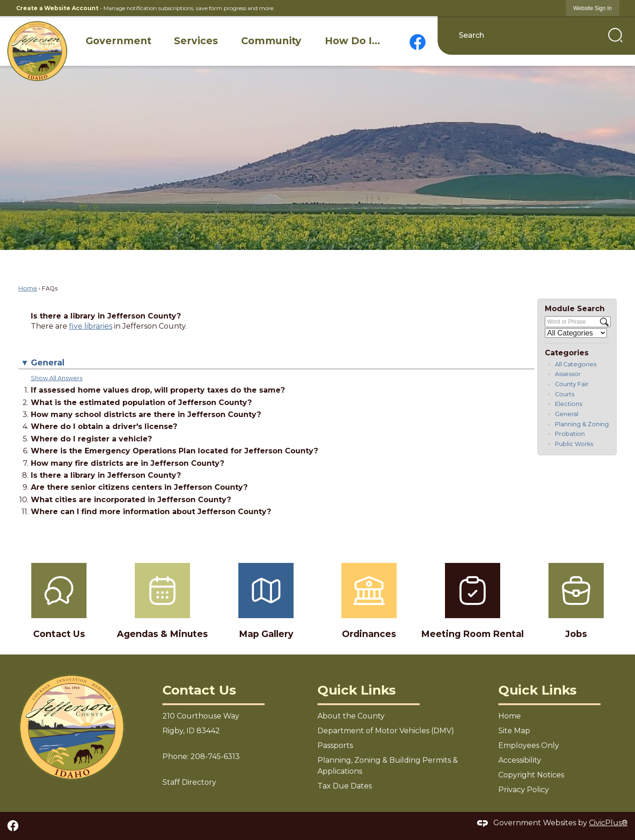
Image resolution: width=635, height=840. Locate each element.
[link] (593, 8)
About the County (351, 716)
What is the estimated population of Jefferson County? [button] (141, 403)
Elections (569, 404)
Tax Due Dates (345, 786)
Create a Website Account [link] (57, 8)
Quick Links (357, 690)
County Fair (572, 384)
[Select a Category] (576, 333)
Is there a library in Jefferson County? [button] (106, 475)
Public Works (574, 444)
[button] (615, 35)
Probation (570, 434)
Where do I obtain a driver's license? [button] (104, 426)
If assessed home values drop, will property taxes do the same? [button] (158, 390)
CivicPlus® (608, 823)
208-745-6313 (215, 756)
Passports (335, 745)
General (567, 414)
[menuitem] (118, 41)
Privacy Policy (524, 790)
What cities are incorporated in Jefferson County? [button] (131, 500)
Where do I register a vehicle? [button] (91, 439)
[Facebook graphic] (418, 42)
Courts (565, 394)
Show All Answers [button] (57, 378)
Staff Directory (189, 782)
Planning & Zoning (582, 424)
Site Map (514, 731)
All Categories (576, 364)
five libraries (91, 326)
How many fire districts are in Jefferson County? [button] (127, 463)
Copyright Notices (531, 775)
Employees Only (529, 745)
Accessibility (520, 760)
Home (28, 288)
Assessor (568, 374)
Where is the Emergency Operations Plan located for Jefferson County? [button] (174, 451)
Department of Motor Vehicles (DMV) (386, 731)
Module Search (575, 309)
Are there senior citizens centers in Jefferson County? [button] (139, 487)
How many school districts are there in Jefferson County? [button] (146, 414)
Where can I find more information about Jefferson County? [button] (151, 512)
